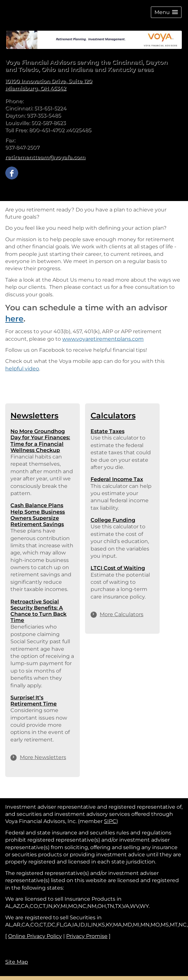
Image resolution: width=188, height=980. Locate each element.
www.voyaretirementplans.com (103, 339)
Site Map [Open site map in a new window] (17, 962)
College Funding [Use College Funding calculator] (113, 520)
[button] (166, 12)
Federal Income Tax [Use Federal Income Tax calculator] (117, 479)
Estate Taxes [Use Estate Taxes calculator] (108, 431)
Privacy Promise (87, 936)
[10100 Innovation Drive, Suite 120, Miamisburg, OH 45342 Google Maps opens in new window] (49, 85)
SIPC (110, 821)
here (14, 319)
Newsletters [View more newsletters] (34, 416)
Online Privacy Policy (35, 936)
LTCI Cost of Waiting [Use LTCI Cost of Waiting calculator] (118, 568)
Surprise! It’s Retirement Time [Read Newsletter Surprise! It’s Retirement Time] (34, 701)
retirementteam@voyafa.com (45, 157)
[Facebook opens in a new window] (12, 172)
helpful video (22, 369)
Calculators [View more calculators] (113, 416)
